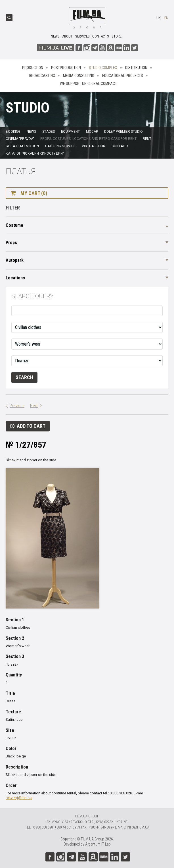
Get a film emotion (22, 146)
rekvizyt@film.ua (19, 798)
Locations (15, 278)
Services (82, 36)
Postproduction (66, 68)
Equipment (70, 132)
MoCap (92, 132)
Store (117, 36)
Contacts (101, 36)
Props (11, 243)
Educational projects (123, 76)
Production (33, 68)
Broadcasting (42, 76)
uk (159, 18)
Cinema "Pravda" (20, 139)
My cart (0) (34, 193)
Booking (13, 132)
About (67, 36)
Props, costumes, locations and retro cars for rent (88, 139)
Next (34, 406)
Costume (14, 225)
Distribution (136, 68)
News (55, 36)
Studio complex (103, 68)
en (166, 18)
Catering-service (60, 146)
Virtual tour (94, 146)
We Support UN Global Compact (88, 84)
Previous (17, 406)
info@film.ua (138, 827)
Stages (49, 132)
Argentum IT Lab (98, 844)
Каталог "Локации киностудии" (35, 153)
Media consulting (79, 76)
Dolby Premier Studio (123, 132)
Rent (147, 139)
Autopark (15, 260)
